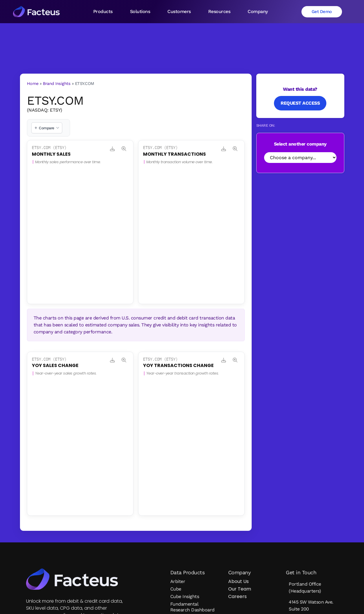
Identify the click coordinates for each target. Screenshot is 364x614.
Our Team (240, 589)
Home (33, 83)
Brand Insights (57, 83)
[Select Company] (300, 158)
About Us (238, 581)
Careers (237, 596)
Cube (176, 589)
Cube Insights (185, 596)
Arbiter (178, 581)
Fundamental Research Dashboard (192, 607)
